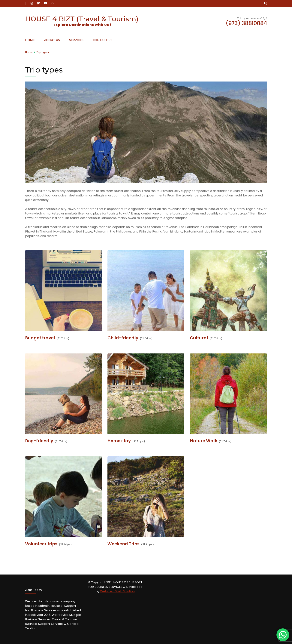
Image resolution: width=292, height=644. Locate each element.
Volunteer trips (41, 544)
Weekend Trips (123, 544)
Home (30, 40)
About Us (52, 40)
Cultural (199, 338)
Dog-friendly (39, 441)
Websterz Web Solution (117, 591)
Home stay (119, 441)
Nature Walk (204, 441)
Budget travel (40, 338)
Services (76, 40)
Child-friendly (123, 338)
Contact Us (103, 40)
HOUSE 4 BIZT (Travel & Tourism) (82, 19)
